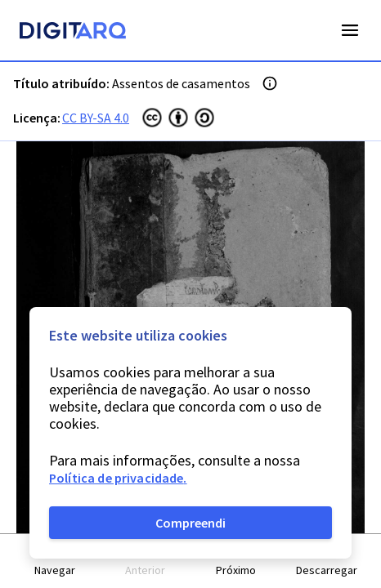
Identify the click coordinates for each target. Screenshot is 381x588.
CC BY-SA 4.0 (96, 118)
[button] (55, 561)
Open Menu (350, 30)
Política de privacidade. (118, 478)
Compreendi (190, 523)
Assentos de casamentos (181, 83)
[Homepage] (73, 33)
